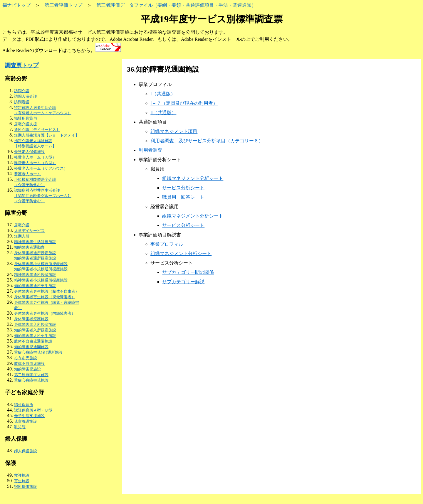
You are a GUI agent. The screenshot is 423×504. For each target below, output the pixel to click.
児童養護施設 (26, 421)
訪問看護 (22, 102)
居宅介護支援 (26, 124)
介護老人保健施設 (29, 152)
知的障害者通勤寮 (29, 247)
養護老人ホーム (27, 174)
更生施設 (22, 481)
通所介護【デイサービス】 (37, 130)
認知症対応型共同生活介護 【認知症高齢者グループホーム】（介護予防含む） (43, 196)
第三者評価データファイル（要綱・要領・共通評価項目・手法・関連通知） (176, 5)
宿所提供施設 (26, 487)
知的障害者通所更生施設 (35, 286)
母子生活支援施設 (29, 416)
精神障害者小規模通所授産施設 (41, 280)
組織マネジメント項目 (174, 131)
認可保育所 (24, 405)
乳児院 (20, 427)
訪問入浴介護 (26, 96)
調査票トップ (22, 65)
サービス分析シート (183, 188)
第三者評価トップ (63, 5)
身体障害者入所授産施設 (35, 325)
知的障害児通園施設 (31, 347)
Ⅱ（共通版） (163, 113)
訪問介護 (22, 91)
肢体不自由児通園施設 (33, 341)
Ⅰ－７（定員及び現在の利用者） (184, 103)
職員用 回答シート (183, 197)
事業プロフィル (167, 244)
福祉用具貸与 (26, 118)
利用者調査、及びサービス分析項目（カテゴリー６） (207, 141)
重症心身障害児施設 (31, 380)
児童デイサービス (29, 231)
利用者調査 (150, 150)
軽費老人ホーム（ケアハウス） (41, 168)
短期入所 (22, 236)
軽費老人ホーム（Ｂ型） (35, 163)
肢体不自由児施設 (29, 364)
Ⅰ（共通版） (163, 94)
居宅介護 (22, 225)
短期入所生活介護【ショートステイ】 (47, 135)
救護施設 (22, 475)
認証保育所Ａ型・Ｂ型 (33, 410)
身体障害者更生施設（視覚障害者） (45, 297)
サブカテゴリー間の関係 (188, 272)
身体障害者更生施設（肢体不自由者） (47, 291)
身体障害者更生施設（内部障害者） (45, 313)
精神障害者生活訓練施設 (35, 242)
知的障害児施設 (27, 369)
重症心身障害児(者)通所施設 (38, 352)
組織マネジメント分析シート (193, 178)
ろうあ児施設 (26, 358)
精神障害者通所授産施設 (35, 275)
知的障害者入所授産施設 (35, 330)
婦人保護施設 (26, 451)
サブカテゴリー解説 (183, 282)
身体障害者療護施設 (31, 319)
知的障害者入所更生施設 (35, 336)
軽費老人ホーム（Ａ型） (35, 157)
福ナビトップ (16, 5)
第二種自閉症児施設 (31, 375)
